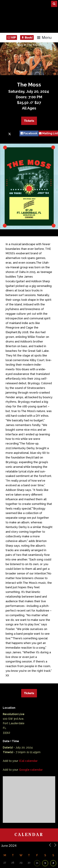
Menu (44, 37)
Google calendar (31, 770)
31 (37, 863)
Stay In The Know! (29, 45)
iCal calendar (28, 761)
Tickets (29, 121)
